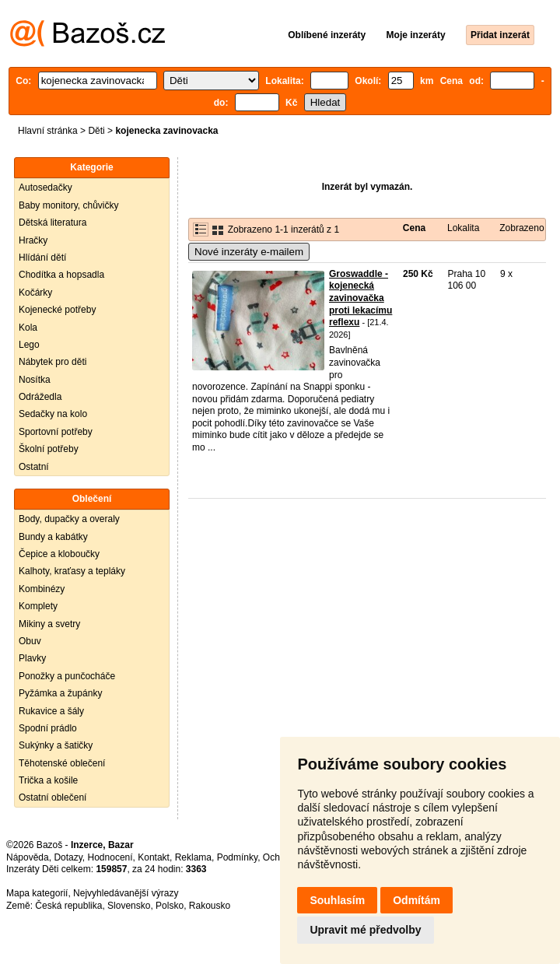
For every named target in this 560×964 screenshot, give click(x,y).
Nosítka (35, 380)
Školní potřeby (49, 449)
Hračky (33, 240)
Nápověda (28, 857)
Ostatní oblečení (52, 797)
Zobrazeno (521, 228)
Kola (28, 328)
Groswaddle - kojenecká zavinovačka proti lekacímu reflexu (360, 298)
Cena (414, 228)
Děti (96, 131)
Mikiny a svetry (49, 624)
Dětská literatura (52, 223)
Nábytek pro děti (52, 362)
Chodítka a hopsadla (61, 275)
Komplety (38, 606)
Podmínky (237, 857)
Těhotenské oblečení (62, 763)
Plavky (32, 658)
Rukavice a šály (51, 711)
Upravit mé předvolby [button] (365, 930)
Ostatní (34, 467)
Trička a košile (48, 780)
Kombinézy (42, 589)
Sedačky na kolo (53, 414)
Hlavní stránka (48, 131)
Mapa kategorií (37, 893)
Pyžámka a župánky (60, 693)
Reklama (193, 857)
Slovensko (129, 906)
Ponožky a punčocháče (67, 676)
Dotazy (68, 857)
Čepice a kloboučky (59, 554)
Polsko (170, 906)
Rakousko (210, 906)
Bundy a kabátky (53, 537)
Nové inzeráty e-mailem (249, 252)
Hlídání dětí (42, 258)
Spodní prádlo (48, 728)
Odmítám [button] (416, 900)
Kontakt (154, 857)
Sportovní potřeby (56, 432)
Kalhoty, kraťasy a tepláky (72, 571)
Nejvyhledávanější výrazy (126, 893)
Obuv (30, 641)
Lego (29, 345)
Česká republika (68, 906)
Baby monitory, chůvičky (69, 205)
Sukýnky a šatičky (56, 745)
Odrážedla (40, 397)
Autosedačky (45, 188)
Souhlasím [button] (337, 900)
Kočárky (35, 293)
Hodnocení (110, 857)
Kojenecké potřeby (57, 310)
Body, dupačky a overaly (69, 519)
